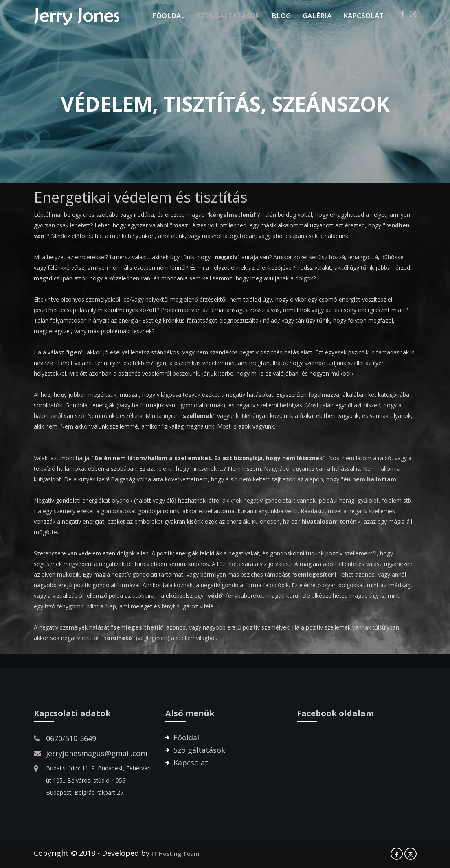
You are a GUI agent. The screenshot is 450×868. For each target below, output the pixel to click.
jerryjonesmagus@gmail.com (97, 753)
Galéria (317, 16)
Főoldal (169, 16)
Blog (281, 16)
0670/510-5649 (71, 738)
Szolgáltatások (228, 16)
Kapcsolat (363, 16)
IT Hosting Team (176, 854)
